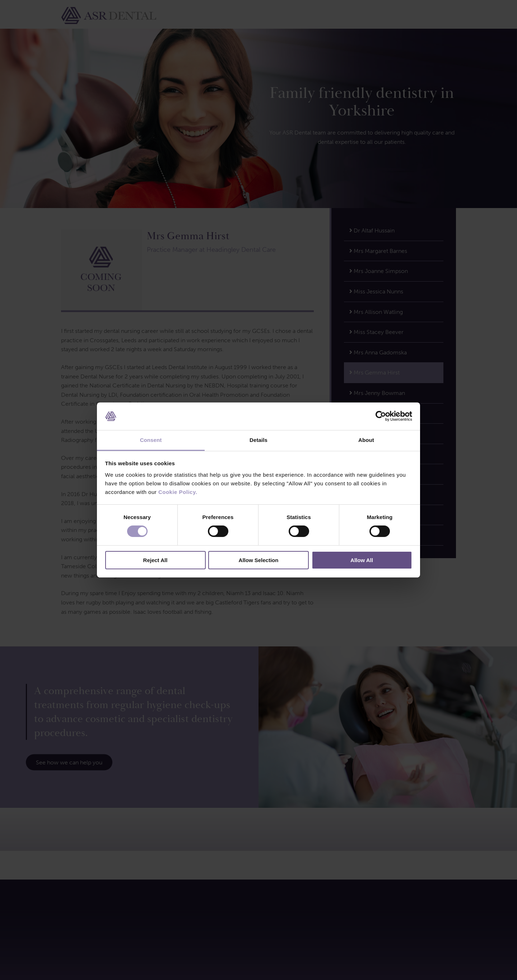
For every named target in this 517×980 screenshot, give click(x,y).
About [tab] (366, 440)
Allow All (362, 560)
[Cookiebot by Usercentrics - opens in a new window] (381, 416)
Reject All (155, 560)
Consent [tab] (151, 440)
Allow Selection (259, 560)
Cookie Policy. (178, 492)
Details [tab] (258, 440)
